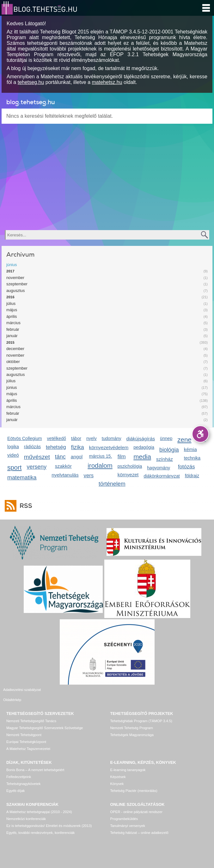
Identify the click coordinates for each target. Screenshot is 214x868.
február (13, 329)
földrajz (192, 476)
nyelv (92, 438)
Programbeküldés (124, 811)
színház (165, 459)
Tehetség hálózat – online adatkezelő (139, 825)
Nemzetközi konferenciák (26, 811)
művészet (37, 457)
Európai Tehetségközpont (26, 734)
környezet (128, 475)
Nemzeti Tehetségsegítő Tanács (31, 713)
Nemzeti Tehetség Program (132, 720)
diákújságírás (141, 439)
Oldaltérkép (119, 690)
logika (13, 447)
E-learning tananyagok (128, 762)
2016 (10, 297)
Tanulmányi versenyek (128, 818)
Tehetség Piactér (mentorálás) (134, 783)
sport (15, 467)
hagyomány (159, 468)
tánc (60, 457)
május (12, 310)
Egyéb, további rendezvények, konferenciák (40, 825)
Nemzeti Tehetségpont (24, 727)
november (15, 278)
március (13, 323)
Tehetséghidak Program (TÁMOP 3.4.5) (141, 713)
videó (13, 455)
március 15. (101, 456)
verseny (37, 467)
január (12, 336)
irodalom (100, 465)
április (12, 316)
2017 (10, 271)
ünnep (166, 438)
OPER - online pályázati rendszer (136, 804)
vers (89, 476)
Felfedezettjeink (19, 769)
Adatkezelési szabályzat (22, 690)
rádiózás (32, 447)
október (13, 362)
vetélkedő (57, 438)
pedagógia (144, 447)
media (142, 457)
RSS (24, 506)
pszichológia (130, 466)
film (122, 457)
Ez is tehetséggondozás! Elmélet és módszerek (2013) (49, 818)
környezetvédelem (109, 447)
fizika (78, 447)
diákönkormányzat (162, 476)
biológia (169, 450)
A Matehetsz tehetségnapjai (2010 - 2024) (39, 804)
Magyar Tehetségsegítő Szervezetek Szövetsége (45, 720)
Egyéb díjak (15, 783)
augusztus (15, 291)
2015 (10, 342)
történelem (112, 484)
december (15, 349)
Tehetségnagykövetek (23, 776)
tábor (76, 438)
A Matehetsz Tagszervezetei (28, 741)
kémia (190, 449)
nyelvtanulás (65, 475)
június (12, 265)
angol (77, 457)
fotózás (186, 467)
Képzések (118, 769)
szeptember (17, 284)
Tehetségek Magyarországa (132, 727)
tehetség (56, 447)
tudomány (112, 438)
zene (184, 440)
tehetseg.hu (31, 82)
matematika (22, 478)
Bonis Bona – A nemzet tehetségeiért (35, 762)
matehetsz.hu (107, 82)
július (11, 303)
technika (192, 458)
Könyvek (117, 776)
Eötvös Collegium (25, 438)
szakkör (63, 466)
